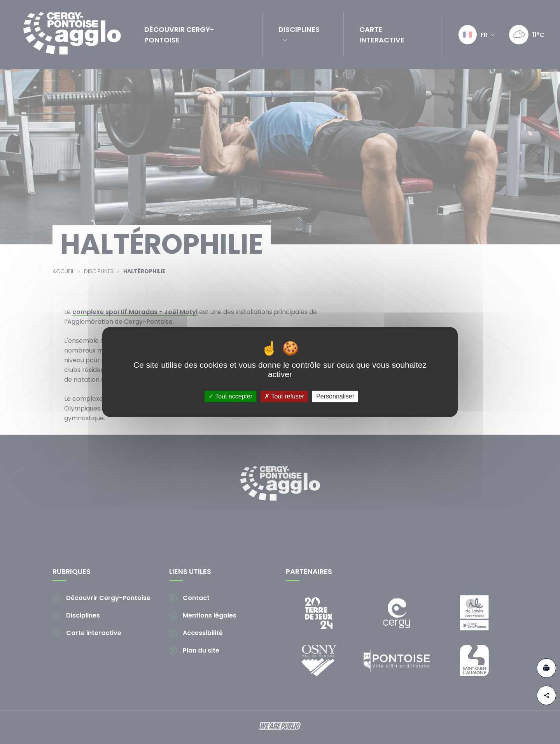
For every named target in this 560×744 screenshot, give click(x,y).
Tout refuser (284, 396)
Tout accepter (230, 396)
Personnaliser (335, 396)
